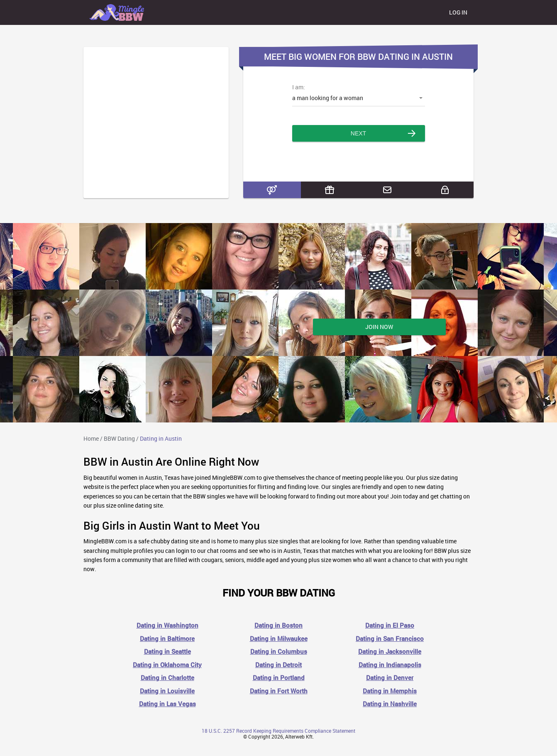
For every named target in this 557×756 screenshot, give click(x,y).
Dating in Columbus (279, 652)
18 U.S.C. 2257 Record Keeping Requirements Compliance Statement (278, 731)
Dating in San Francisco (390, 639)
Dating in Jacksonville (390, 652)
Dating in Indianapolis (390, 665)
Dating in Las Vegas (167, 704)
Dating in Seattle (167, 652)
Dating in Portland (279, 678)
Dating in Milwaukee (279, 639)
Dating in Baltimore (167, 639)
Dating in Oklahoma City (167, 665)
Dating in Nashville (390, 704)
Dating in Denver (390, 678)
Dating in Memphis (390, 691)
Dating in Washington (167, 625)
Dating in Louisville (167, 691)
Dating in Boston (278, 625)
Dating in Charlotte (167, 678)
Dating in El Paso (390, 625)
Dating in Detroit (278, 665)
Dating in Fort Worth (279, 691)
